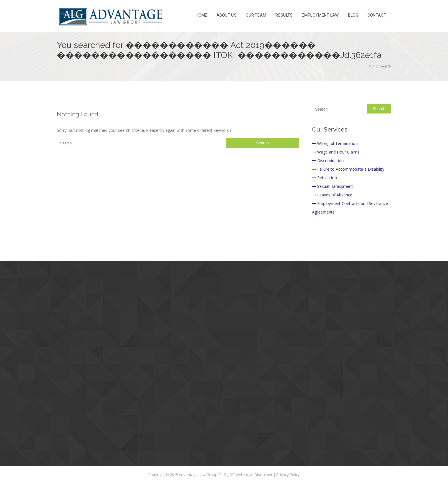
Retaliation (324, 178)
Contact (377, 15)
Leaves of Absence (332, 195)
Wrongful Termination (335, 143)
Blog (353, 15)
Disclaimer (264, 475)
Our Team (256, 15)
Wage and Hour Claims (336, 152)
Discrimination (328, 161)
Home (201, 15)
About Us (227, 15)
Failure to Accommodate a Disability (348, 169)
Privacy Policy (288, 475)
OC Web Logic (241, 475)
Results (284, 15)
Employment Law (320, 15)
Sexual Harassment (332, 186)
